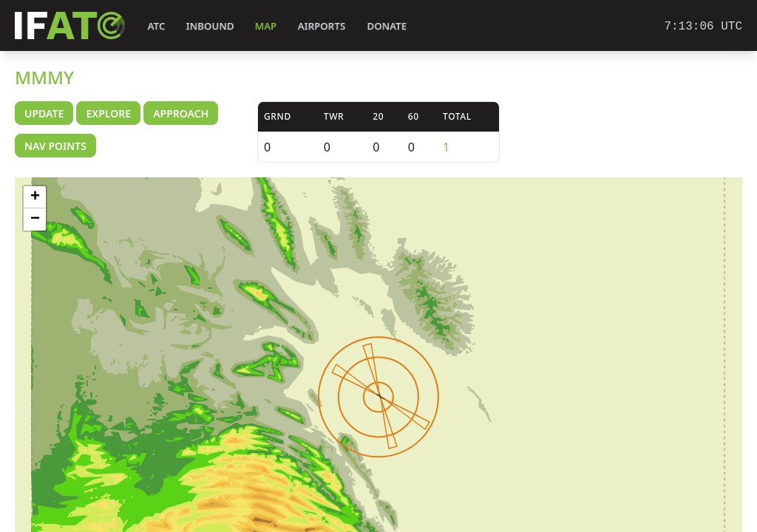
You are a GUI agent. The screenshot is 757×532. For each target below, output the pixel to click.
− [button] (35, 219)
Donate (387, 26)
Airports (322, 26)
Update (44, 113)
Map (266, 26)
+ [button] (35, 197)
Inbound (210, 26)
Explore (108, 113)
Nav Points (55, 146)
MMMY (44, 77)
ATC (156, 26)
